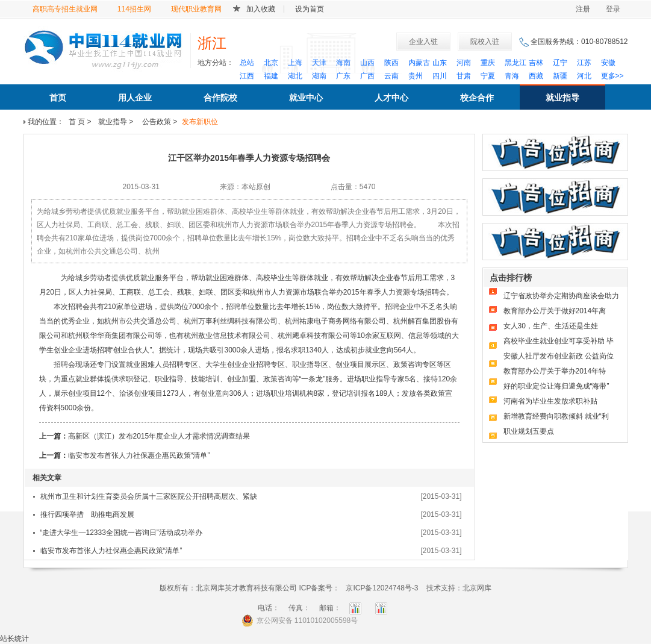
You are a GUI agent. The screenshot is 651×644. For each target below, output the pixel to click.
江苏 (584, 63)
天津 (319, 63)
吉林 (536, 63)
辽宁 (560, 63)
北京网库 (477, 588)
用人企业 (135, 98)
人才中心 (391, 98)
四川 (440, 76)
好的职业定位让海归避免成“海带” (556, 386)
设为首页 (310, 9)
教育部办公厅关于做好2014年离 (555, 311)
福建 (271, 76)
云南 (391, 76)
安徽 (608, 63)
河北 (584, 76)
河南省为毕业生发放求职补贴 (550, 401)
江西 (247, 76)
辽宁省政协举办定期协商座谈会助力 (561, 296)
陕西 (391, 63)
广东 (343, 76)
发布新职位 (200, 122)
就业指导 (562, 98)
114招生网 (134, 9)
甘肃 (464, 76)
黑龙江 (516, 63)
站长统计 (14, 639)
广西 (367, 76)
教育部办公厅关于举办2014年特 (555, 371)
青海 (512, 76)
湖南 (319, 76)
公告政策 (156, 122)
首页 (58, 98)
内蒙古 (419, 63)
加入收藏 (261, 9)
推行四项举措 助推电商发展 (87, 514)
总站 (247, 63)
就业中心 (306, 98)
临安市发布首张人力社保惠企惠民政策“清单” (139, 455)
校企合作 (477, 98)
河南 (464, 63)
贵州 (416, 76)
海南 (343, 63)
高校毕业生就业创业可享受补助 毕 (559, 341)
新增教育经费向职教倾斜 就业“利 (556, 416)
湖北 (295, 76)
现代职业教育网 (196, 9)
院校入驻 (485, 42)
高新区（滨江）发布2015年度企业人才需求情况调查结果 (159, 436)
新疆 (560, 76)
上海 (295, 63)
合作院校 (220, 98)
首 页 (77, 122)
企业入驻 (423, 42)
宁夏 (488, 76)
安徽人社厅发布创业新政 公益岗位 (559, 356)
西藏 (536, 76)
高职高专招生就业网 (65, 9)
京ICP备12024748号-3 (382, 588)
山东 (440, 63)
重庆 (488, 63)
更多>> (612, 76)
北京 (271, 63)
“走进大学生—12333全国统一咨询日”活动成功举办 (121, 533)
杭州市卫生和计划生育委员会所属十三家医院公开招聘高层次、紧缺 (149, 496)
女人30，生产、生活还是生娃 (551, 326)
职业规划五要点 (529, 431)
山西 (367, 63)
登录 (613, 9)
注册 (583, 9)
